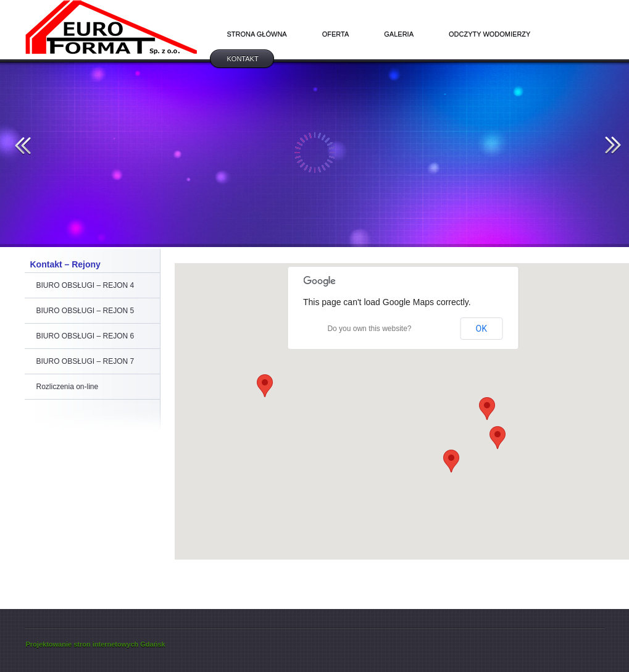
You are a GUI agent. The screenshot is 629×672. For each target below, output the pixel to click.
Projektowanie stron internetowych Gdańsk (96, 644)
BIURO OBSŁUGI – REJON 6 (85, 336)
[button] (451, 461)
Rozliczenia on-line (68, 387)
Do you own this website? (369, 329)
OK (481, 329)
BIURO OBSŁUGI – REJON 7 (85, 361)
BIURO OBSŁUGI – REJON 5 (85, 311)
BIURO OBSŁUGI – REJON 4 (85, 285)
